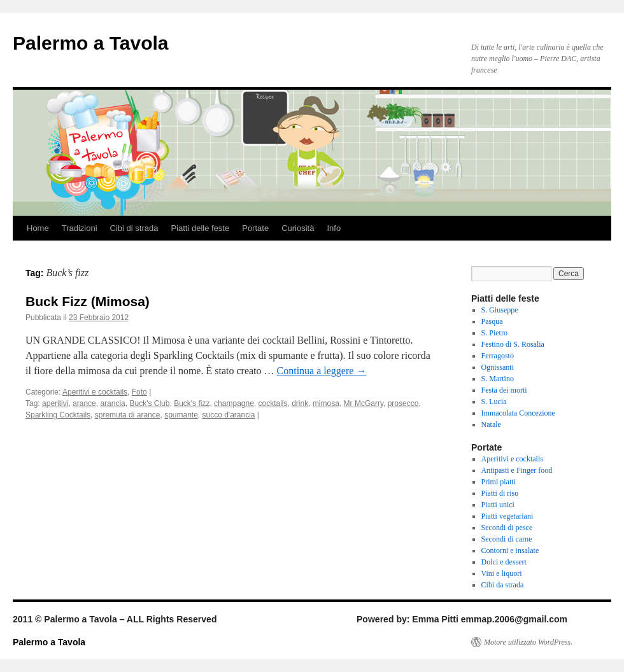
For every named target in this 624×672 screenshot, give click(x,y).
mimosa (326, 403)
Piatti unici (498, 505)
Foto (139, 392)
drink (300, 403)
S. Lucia (494, 402)
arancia (112, 403)
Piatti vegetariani (507, 516)
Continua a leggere (322, 371)
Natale (491, 424)
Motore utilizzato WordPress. (528, 642)
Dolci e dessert (504, 562)
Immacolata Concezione (518, 413)
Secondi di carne (507, 539)
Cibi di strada (134, 228)
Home (38, 228)
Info (334, 228)
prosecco (403, 403)
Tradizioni (80, 228)
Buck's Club (149, 403)
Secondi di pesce (507, 528)
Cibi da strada (503, 585)
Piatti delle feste (200, 228)
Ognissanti (498, 367)
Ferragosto (498, 356)
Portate (255, 228)
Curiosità (298, 228)
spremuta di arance (128, 415)
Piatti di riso (500, 493)
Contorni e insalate (510, 550)
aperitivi (55, 403)
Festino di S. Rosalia (513, 344)
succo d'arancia (229, 415)
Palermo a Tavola (91, 43)
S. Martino (498, 379)
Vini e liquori (502, 573)
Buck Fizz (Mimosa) (88, 301)
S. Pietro (494, 333)
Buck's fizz (192, 403)
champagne (234, 403)
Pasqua (492, 321)
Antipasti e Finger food (517, 470)
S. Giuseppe (500, 310)
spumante (181, 415)
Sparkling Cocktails (58, 415)
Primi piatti (499, 482)
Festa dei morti (504, 390)
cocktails (273, 403)
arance (84, 403)
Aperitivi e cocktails (95, 392)
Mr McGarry (364, 403)
